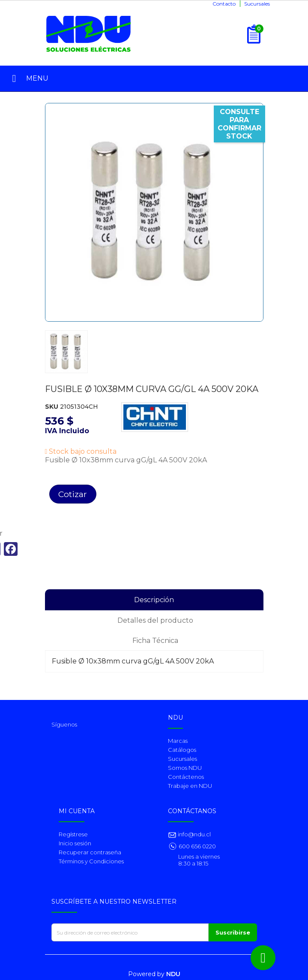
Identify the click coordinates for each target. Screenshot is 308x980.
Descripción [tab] (154, 600)
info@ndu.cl (194, 834)
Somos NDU (185, 768)
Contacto (224, 4)
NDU (173, 974)
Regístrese (73, 834)
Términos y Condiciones (91, 861)
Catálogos (182, 750)
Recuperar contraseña (90, 852)
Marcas (178, 741)
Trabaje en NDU (190, 786)
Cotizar (73, 494)
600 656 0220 (197, 846)
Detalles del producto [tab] (155, 620)
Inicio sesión (75, 843)
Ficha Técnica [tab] (155, 641)
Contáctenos (186, 777)
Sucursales (257, 4)
